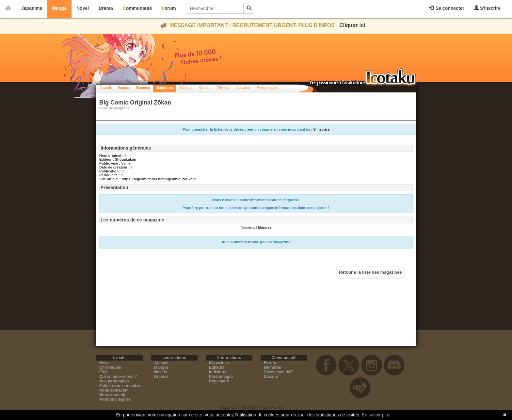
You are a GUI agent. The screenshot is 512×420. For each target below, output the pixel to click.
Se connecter (447, 8)
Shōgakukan (126, 159)
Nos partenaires (114, 381)
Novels (160, 372)
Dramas (161, 377)
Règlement (219, 381)
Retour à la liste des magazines (370, 272)
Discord (271, 377)
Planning (143, 88)
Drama (106, 8)
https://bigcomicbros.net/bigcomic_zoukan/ (159, 179)
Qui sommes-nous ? (118, 377)
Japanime (32, 8)
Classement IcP (278, 372)
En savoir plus (376, 415)
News (104, 363)
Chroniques (110, 367)
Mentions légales (115, 399)
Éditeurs (186, 88)
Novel (83, 8)
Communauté (137, 8)
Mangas (124, 88)
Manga (59, 8)
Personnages (267, 88)
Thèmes (223, 88)
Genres (205, 88)
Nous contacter (113, 390)
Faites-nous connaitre (120, 386)
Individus (243, 88)
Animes (161, 363)
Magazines (165, 88)
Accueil (105, 88)
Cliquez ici (352, 25)
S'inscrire (487, 8)
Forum (169, 8)
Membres (272, 367)
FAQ (103, 372)
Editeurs (217, 367)
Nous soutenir (112, 395)
